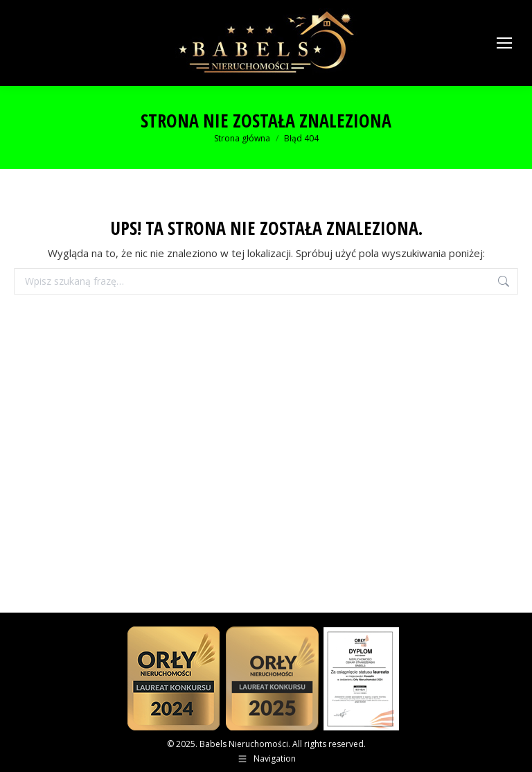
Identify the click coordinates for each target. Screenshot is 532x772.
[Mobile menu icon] (504, 43)
